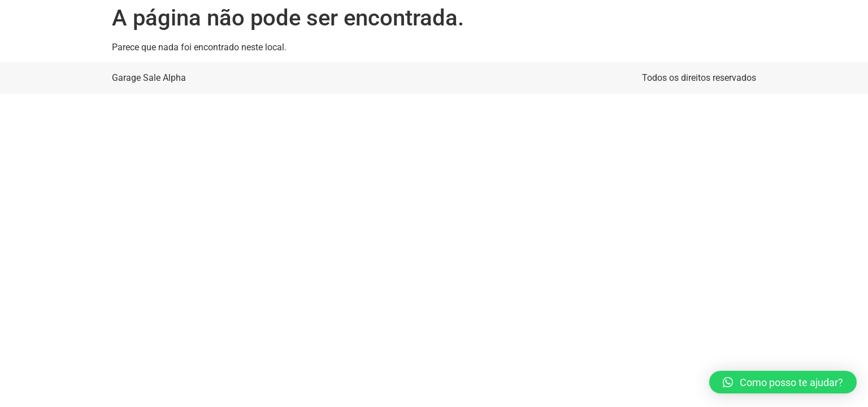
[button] (783, 382)
